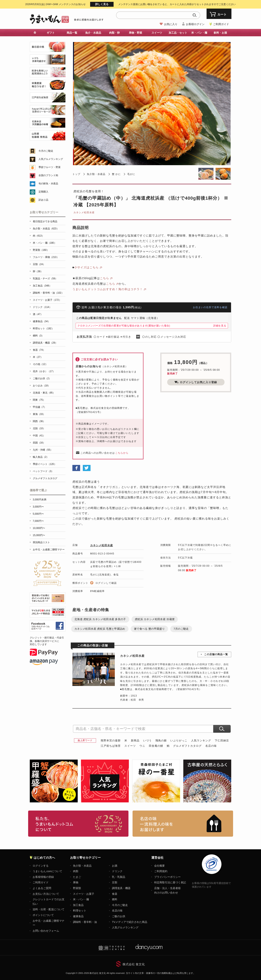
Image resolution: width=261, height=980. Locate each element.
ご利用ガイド (221, 24)
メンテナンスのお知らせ (55, 4)
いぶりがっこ (179, 741)
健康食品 (78, 916)
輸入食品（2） (41, 457)
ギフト (51, 33)
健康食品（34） (41, 321)
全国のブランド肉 (48, 175)
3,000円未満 (40, 500)
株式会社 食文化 (134, 964)
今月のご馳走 (46, 151)
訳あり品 (43, 200)
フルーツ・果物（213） (46, 257)
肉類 (76, 871)
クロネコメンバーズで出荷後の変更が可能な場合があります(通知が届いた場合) (124, 326)
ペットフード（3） (43, 471)
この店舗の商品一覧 (216, 654)
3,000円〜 (38, 507)
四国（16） (39, 443)
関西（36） (39, 421)
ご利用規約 (161, 871)
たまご (77, 877)
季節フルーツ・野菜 (50, 167)
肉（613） (39, 236)
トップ (76, 174)
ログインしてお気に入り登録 (196, 382)
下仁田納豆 (222, 741)
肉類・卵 (114, 33)
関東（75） (39, 400)
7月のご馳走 (181, 629)
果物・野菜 (135, 33)
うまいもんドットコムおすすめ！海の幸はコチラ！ (108, 289)
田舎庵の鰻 (156, 746)
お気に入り (171, 24)
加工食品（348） (42, 286)
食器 (115, 894)
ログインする (41, 866)
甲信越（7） (40, 407)
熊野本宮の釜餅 (111, 741)
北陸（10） (39, 428)
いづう (147, 741)
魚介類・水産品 (96, 174)
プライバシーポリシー (167, 877)
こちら (105, 278)
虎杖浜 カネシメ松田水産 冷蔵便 (155, 619)
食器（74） (39, 350)
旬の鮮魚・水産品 (48, 184)
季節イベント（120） (45, 464)
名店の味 (211, 746)
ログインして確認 (106, 583)
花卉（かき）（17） (44, 371)
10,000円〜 (39, 528)
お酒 (115, 866)
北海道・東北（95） (44, 393)
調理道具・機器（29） (45, 343)
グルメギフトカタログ (187, 746)
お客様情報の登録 (43, 877)
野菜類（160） (41, 250)
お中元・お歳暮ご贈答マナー (49, 550)
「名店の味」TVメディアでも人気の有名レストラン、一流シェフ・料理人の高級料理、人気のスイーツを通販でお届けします (183, 824)
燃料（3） (38, 336)
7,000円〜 (38, 521)
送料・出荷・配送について (49, 909)
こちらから (122, 453)
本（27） (38, 357)
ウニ (142, 746)
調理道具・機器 (121, 888)
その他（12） (40, 364)
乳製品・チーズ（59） (45, 279)
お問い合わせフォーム (46, 931)
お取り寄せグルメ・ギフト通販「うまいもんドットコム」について (78, 824)
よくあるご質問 (42, 888)
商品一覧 (72, 33)
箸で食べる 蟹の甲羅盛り (149, 629)
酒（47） (38, 314)
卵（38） (38, 271)
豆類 (115, 882)
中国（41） (39, 436)
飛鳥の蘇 (161, 741)
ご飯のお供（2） (42, 378)
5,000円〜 (38, 514)
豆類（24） (39, 264)
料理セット (80, 911)
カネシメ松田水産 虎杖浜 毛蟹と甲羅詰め (100, 629)
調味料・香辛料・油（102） (48, 293)
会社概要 (159, 866)
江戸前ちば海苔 (111, 746)
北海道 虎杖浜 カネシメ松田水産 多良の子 (100, 619)
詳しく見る (102, 4)
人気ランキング (201, 741)
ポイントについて (43, 915)
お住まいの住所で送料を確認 (210, 307)
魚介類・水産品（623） (46, 229)
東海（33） (39, 414)
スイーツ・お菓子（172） (47, 300)
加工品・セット (178, 33)
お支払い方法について (46, 894)
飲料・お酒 (220, 33)
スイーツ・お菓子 (84, 894)
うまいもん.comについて (47, 871)
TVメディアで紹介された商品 (130, 922)
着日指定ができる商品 (45, 221)
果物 (76, 882)
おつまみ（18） (41, 386)
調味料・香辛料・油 (85, 922)
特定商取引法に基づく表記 (170, 882)
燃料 (115, 899)
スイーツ (157, 33)
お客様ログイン (195, 24)
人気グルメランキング (51, 159)
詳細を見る (220, 326)
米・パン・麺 (199, 33)
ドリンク (117, 871)
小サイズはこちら (86, 267)
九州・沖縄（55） (43, 450)
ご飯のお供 (119, 916)
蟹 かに (116, 174)
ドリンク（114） (42, 307)
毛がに (131, 174)
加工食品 (78, 905)
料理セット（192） (43, 329)
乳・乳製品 (119, 877)
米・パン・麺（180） (45, 243)
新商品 (135, 741)
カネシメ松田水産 (84, 212)
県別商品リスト (41, 542)
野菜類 (77, 888)
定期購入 (43, 192)
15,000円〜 (39, 535)
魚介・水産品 (93, 33)
